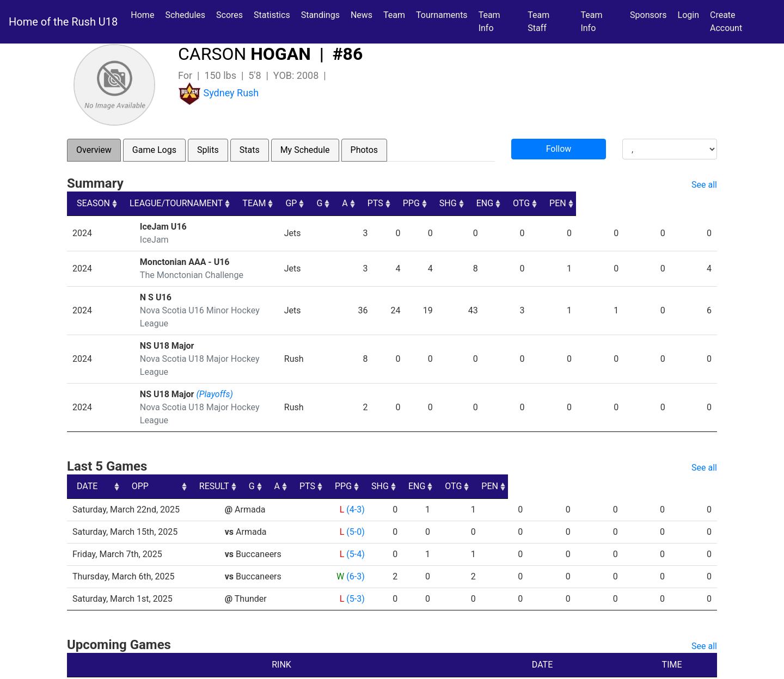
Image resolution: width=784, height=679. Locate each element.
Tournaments (442, 15)
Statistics (274, 14)
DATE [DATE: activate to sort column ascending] (87, 447)
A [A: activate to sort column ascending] (449, 203)
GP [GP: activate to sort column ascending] (386, 203)
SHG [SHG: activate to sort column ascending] (571, 203)
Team (394, 15)
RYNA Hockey (298, 667)
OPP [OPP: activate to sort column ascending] (237, 447)
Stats (250, 150)
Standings (320, 15)
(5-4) (355, 515)
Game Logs (154, 150)
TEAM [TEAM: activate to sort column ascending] (337, 203)
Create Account (726, 21)
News (362, 15)
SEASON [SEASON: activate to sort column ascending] (93, 203)
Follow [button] (559, 149)
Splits (208, 150)
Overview (94, 150)
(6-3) (355, 537)
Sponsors (648, 15)
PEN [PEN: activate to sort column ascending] (699, 203)
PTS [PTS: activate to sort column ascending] (485, 203)
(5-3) (355, 560)
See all (704, 185)
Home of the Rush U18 (63, 22)
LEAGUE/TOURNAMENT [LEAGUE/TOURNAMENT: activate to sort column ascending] (185, 203)
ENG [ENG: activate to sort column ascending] (613, 203)
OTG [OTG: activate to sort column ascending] (656, 203)
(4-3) (355, 470)
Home (142, 15)
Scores (232, 14)
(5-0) (355, 493)
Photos (365, 150)
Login (688, 15)
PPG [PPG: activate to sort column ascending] (527, 203)
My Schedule (305, 150)
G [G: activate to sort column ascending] (419, 203)
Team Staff (538, 21)
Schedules (185, 15)
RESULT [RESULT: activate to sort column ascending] (345, 447)
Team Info (489, 21)
